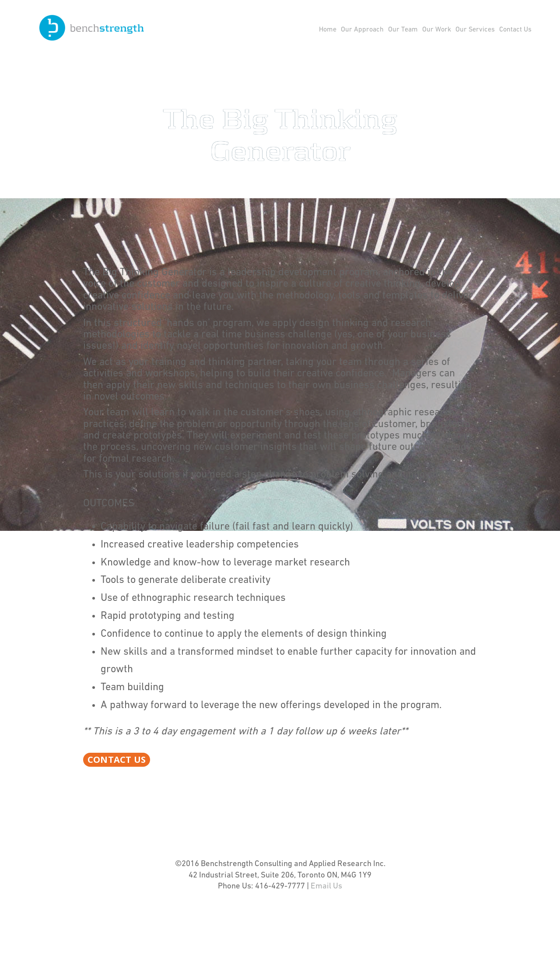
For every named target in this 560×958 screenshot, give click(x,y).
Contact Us (515, 30)
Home (328, 30)
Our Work (437, 30)
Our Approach (362, 30)
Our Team (403, 30)
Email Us (326, 913)
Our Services (475, 30)
